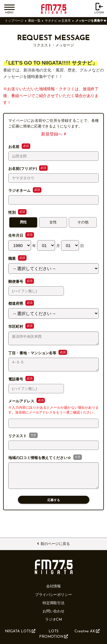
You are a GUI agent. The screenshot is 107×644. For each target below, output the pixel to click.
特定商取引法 (54, 603)
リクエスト (18, 440)
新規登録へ (53, 134)
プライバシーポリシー (53, 595)
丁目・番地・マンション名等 (33, 355)
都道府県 (16, 304)
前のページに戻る (53, 544)
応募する (54, 508)
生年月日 (16, 236)
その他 (83, 222)
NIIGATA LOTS (20, 631)
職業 (13, 259)
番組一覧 (34, 21)
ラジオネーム (20, 191)
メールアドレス (22, 405)
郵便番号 (16, 282)
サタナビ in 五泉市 (58, 21)
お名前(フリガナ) (23, 169)
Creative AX (87, 631)
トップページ (14, 21)
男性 (23, 222)
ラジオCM (54, 620)
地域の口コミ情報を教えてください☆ (40, 461)
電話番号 (16, 383)
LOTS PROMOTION (53, 634)
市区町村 (16, 327)
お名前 (14, 147)
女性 (53, 222)
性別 (13, 213)
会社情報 (54, 586)
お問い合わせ (54, 611)
